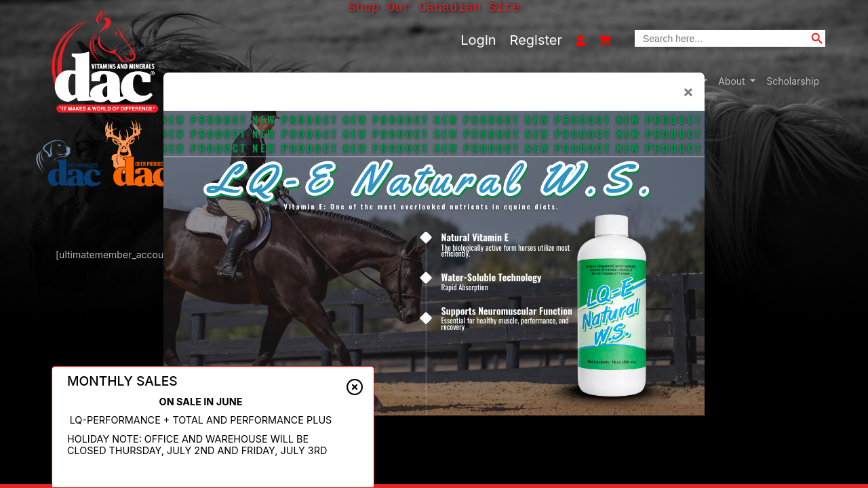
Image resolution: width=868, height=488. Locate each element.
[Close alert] (355, 388)
